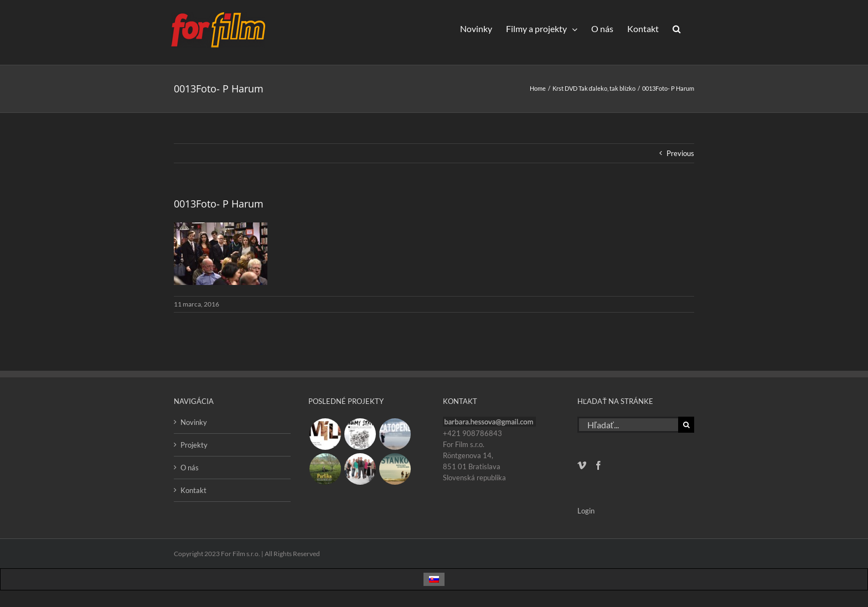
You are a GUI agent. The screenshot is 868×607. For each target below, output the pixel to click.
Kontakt (193, 490)
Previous (680, 153)
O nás (190, 468)
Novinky (194, 422)
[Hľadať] (686, 425)
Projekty (194, 445)
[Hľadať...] (628, 425)
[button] (676, 28)
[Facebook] (598, 465)
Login (586, 511)
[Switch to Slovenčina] (434, 580)
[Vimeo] (582, 465)
